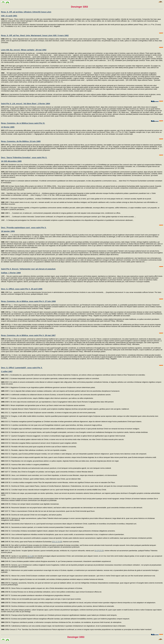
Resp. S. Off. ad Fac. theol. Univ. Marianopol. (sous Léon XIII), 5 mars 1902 (35, 35)
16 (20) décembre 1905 (11, 161)
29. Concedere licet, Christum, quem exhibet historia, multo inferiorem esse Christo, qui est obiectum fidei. (41, 479)
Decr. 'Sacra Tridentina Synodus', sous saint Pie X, (24, 157)
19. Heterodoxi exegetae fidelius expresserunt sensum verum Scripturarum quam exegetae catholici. (39, 443)
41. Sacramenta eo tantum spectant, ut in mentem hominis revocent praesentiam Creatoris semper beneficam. (42, 527)
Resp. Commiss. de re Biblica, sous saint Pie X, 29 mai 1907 (28, 335)
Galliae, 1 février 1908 (11, 273)
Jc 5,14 (30, 556)
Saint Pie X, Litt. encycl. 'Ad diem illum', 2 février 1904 (25, 104)
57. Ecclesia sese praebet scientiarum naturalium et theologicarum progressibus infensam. (36, 595)
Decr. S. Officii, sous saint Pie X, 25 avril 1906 (22, 289)
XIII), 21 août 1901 (9, 16)
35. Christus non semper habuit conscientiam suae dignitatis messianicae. (30, 504)
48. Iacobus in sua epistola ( (14, 556)
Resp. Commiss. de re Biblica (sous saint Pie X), (23, 123)
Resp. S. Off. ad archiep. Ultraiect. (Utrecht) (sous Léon (26, 12)
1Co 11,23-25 (57, 542)
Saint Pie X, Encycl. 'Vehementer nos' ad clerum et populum (28, 269)
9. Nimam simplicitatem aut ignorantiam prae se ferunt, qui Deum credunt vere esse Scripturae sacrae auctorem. (43, 405)
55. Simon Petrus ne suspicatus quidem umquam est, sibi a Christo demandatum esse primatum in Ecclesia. (42, 588)
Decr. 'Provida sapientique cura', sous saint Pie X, (24, 227)
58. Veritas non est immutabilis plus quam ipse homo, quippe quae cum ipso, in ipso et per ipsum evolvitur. (41, 599)
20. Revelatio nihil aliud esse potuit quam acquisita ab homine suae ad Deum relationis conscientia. (39, 447)
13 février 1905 (8, 127)
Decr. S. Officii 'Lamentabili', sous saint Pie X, (22, 368)
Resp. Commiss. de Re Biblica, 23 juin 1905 (21, 141)
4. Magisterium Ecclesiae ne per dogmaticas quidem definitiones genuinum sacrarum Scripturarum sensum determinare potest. (48, 388)
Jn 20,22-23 (99, 551)
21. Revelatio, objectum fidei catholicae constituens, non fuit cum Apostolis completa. (34, 450)
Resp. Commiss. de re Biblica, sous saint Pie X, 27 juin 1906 (28, 301)
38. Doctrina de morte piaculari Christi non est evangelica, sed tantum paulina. (32, 515)
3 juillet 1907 (7, 371)
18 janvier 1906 (8, 231)
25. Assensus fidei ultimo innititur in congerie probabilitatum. (25, 465)
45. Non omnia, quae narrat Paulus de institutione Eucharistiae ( (27, 542)
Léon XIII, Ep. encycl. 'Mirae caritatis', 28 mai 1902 (24, 50)
